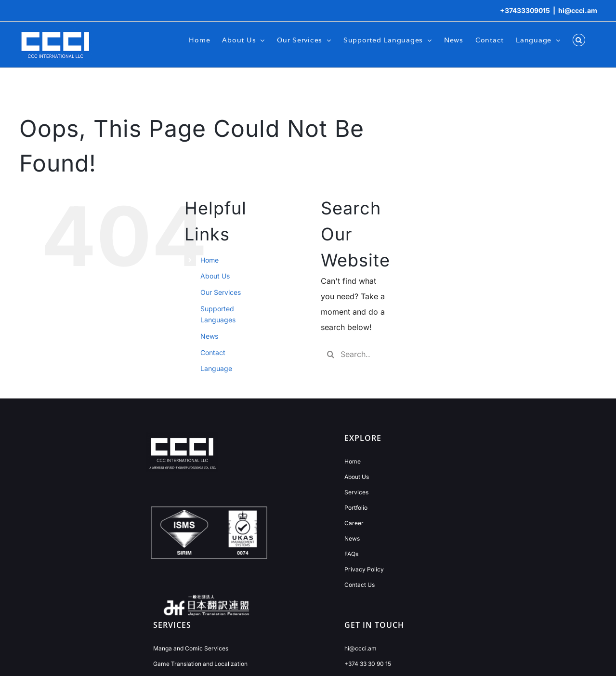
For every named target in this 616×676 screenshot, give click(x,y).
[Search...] (353, 354)
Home (210, 260)
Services (356, 492)
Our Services (221, 292)
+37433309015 (525, 10)
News (209, 336)
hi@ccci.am (578, 10)
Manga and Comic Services (191, 648)
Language (216, 368)
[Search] (330, 354)
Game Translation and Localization (200, 664)
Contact (213, 352)
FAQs (351, 554)
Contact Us (360, 585)
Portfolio (356, 508)
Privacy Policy (364, 569)
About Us (215, 276)
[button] (579, 40)
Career (354, 523)
